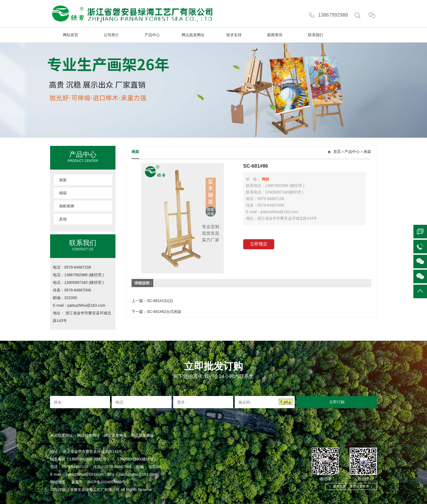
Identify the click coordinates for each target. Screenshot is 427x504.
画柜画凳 (67, 206)
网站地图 (58, 482)
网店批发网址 (62, 435)
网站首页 (71, 35)
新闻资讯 (275, 35)
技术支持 (234, 35)
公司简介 (111, 35)
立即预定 (259, 244)
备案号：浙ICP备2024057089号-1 (101, 482)
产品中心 (152, 35)
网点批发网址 (193, 35)
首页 (337, 152)
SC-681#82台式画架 (164, 312)
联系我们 (316, 35)
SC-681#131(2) (160, 301)
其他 (63, 219)
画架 (63, 180)
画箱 (63, 193)
